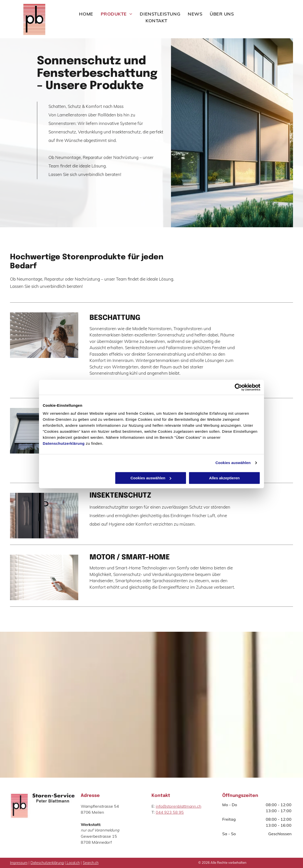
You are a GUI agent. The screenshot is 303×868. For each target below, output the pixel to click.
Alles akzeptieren (224, 478)
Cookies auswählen (233, 463)
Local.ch (73, 863)
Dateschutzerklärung (47, 863)
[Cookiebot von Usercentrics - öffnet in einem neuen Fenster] (238, 387)
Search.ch (91, 863)
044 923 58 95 (170, 812)
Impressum (19, 863)
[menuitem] (86, 14)
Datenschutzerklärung (64, 443)
